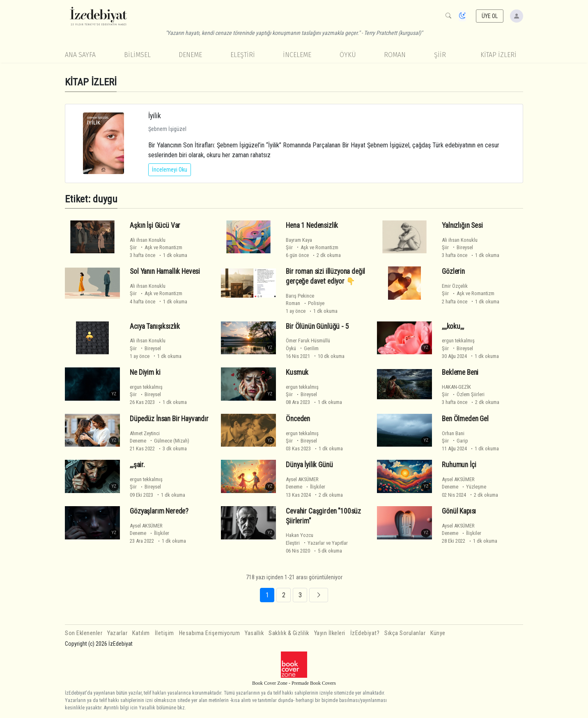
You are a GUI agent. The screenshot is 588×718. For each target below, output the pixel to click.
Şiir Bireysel (457, 247)
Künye (438, 633)
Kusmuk (297, 372)
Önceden (298, 419)
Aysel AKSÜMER (302, 479)
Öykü (348, 55)
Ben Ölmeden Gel (465, 419)
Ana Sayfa (80, 55)
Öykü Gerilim (302, 348)
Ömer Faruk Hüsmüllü (308, 341)
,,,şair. (137, 465)
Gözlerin (453, 271)
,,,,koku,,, (453, 326)
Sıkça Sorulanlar (405, 633)
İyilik (155, 116)
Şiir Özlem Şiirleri (463, 394)
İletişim (164, 633)
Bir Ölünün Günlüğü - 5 (317, 326)
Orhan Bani (453, 433)
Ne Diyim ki (145, 372)
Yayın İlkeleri (330, 633)
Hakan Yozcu (300, 535)
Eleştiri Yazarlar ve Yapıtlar (317, 543)
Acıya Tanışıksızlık (155, 326)
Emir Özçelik (455, 286)
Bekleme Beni (460, 372)
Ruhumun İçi (459, 465)
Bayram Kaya (299, 240)
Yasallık (254, 633)
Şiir (440, 55)
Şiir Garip (455, 441)
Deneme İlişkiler (305, 487)
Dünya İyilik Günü (309, 465)
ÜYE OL (490, 16)
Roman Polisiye (305, 303)
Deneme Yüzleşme (464, 487)
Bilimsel (137, 55)
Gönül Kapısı (459, 511)
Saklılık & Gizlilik (289, 633)
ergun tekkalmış (458, 341)
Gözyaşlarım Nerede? (159, 511)
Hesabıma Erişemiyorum (210, 633)
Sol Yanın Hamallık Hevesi (165, 271)
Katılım (141, 633)
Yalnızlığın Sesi (462, 225)
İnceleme (297, 55)
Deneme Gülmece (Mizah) (160, 441)
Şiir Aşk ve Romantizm (156, 247)
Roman (395, 55)
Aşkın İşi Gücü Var (155, 225)
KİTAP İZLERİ (498, 55)
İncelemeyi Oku (170, 170)
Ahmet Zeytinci (145, 433)
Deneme (190, 55)
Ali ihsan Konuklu (148, 240)
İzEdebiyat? (365, 633)
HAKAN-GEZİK (456, 387)
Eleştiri (243, 55)
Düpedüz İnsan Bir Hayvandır (169, 419)
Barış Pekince (300, 296)
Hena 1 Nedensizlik (312, 225)
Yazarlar (117, 633)
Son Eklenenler (84, 633)
